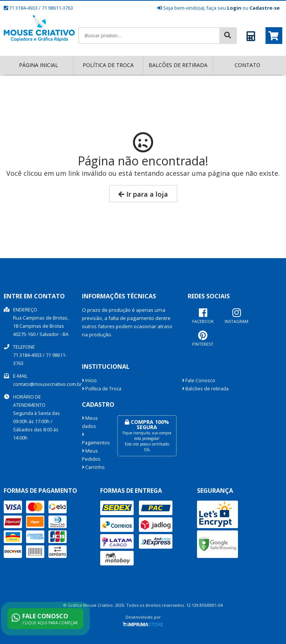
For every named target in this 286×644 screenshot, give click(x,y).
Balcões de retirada (178, 65)
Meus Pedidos (91, 455)
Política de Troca (108, 65)
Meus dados (90, 422)
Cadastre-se (265, 8)
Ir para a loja (143, 194)
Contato (247, 65)
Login (234, 8)
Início (89, 380)
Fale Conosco (199, 380)
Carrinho (93, 467)
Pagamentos (94, 439)
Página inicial (39, 65)
